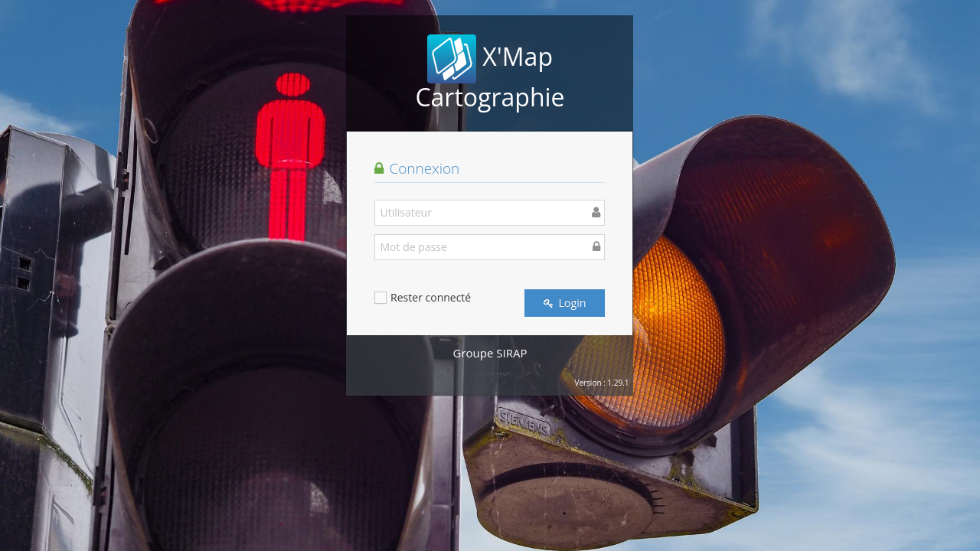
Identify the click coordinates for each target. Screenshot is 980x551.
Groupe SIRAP (490, 353)
